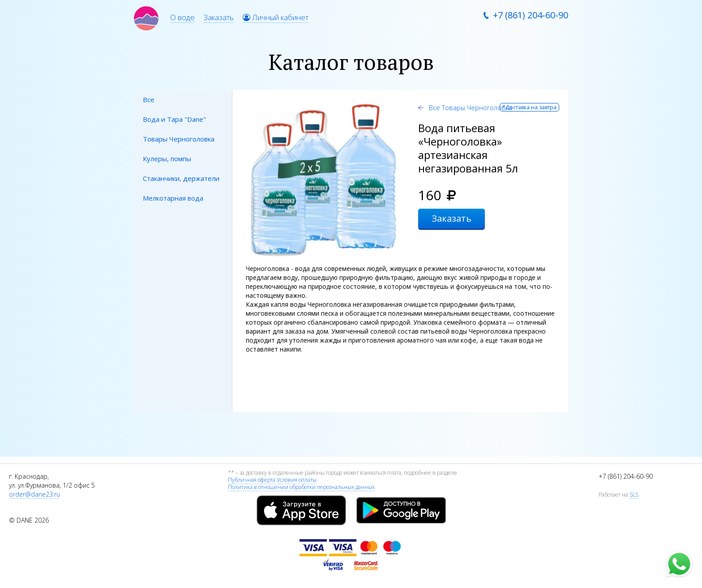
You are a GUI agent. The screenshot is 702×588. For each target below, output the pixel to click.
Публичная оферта (252, 480)
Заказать (219, 17)
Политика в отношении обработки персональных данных (301, 487)
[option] (323, 180)
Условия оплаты (297, 480)
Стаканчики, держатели (181, 178)
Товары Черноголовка (179, 139)
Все (149, 99)
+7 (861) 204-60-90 (531, 15)
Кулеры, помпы (167, 159)
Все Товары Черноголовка (470, 107)
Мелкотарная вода (173, 198)
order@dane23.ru (34, 494)
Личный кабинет (276, 17)
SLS (634, 495)
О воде (182, 17)
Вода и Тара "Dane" (174, 119)
